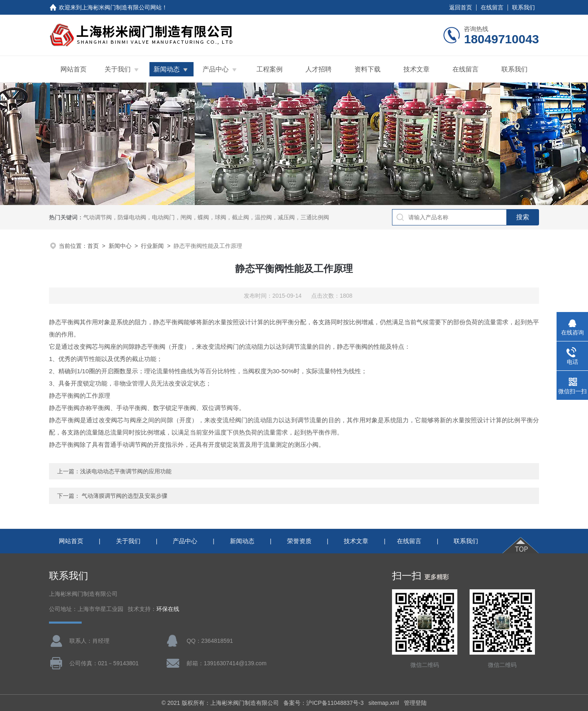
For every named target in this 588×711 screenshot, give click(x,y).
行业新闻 (152, 246)
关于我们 (118, 69)
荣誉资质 (299, 541)
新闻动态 (167, 69)
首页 (93, 246)
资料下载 (367, 69)
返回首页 (461, 7)
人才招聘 (318, 69)
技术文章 (416, 69)
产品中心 (216, 69)
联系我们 (523, 7)
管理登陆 (415, 703)
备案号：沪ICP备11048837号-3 (323, 703)
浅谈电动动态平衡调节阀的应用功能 (126, 471)
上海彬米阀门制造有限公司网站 (122, 7)
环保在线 (168, 609)
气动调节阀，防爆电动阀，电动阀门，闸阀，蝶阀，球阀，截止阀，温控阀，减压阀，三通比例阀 (206, 217)
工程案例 (269, 69)
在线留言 (492, 7)
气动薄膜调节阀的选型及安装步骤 (125, 496)
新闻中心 (120, 246)
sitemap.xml (384, 703)
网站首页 (73, 69)
